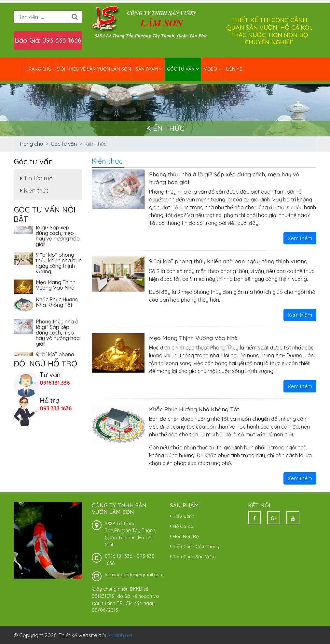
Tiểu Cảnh (182, 516)
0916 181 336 (118, 556)
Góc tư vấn (183, 69)
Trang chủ (39, 69)
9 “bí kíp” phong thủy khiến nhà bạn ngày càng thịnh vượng (228, 261)
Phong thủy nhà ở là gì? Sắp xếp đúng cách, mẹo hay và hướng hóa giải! (58, 234)
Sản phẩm (149, 69)
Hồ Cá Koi (182, 526)
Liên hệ (234, 69)
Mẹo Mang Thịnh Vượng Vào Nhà (193, 338)
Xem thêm (300, 238)
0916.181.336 (55, 383)
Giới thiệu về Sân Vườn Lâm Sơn (94, 69)
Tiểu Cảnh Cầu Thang (195, 546)
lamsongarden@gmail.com (134, 575)
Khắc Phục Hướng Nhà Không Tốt (194, 409)
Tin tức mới (37, 178)
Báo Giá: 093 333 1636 (48, 40)
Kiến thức (34, 191)
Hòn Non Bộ (184, 536)
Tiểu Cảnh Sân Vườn (193, 556)
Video (213, 69)
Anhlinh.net (120, 635)
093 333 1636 (56, 408)
